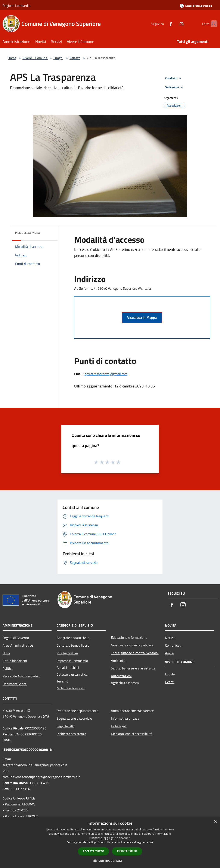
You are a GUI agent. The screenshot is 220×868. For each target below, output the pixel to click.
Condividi (174, 78)
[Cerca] (212, 24)
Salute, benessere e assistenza (133, 668)
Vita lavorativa (67, 653)
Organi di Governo (16, 638)
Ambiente (118, 660)
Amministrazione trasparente (132, 711)
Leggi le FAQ (66, 726)
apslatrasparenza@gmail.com (106, 374)
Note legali (119, 726)
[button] (110, 861)
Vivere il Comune (35, 58)
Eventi (170, 682)
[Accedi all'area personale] (196, 6)
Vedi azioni (175, 87)
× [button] (215, 822)
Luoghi (58, 58)
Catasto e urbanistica (72, 674)
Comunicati (173, 645)
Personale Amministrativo (21, 676)
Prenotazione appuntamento (77, 711)
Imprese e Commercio (72, 661)
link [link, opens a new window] (151, 842)
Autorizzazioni (121, 676)
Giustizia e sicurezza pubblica (132, 645)
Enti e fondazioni (15, 661)
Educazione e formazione (129, 637)
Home (12, 58)
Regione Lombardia (16, 6)
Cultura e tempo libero (73, 645)
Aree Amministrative (18, 645)
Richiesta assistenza (71, 734)
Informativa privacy (125, 718)
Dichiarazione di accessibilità (132, 734)
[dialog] (110, 842)
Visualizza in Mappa (142, 317)
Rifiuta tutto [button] (127, 851)
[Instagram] (174, 24)
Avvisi (169, 653)
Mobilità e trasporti (71, 688)
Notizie (170, 638)
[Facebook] (164, 24)
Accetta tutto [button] (93, 851)
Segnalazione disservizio (74, 718)
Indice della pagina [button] (27, 233)
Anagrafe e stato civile (73, 638)
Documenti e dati (15, 684)
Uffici (6, 653)
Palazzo (75, 58)
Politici (7, 668)
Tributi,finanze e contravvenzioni (135, 653)
